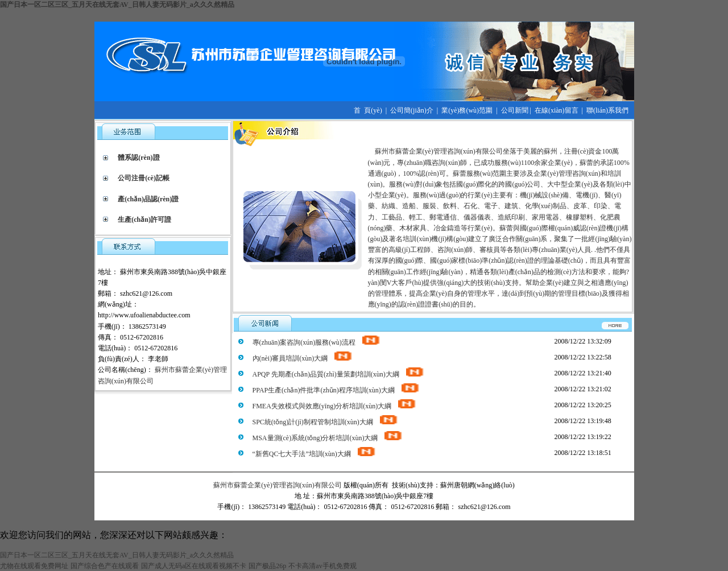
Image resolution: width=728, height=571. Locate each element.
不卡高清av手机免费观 (322, 566)
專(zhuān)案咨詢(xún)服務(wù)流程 (317, 342)
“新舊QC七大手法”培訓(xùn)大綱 (315, 454)
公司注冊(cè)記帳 (144, 178)
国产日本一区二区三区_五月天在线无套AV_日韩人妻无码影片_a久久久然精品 (117, 5)
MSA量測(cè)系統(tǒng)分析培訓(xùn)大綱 (328, 438)
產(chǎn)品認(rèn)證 (148, 199)
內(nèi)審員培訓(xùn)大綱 (303, 358)
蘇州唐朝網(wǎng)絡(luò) (477, 485)
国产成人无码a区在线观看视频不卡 (194, 566)
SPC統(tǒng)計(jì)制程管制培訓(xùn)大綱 (326, 422)
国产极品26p (267, 566)
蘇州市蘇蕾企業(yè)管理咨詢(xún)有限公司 (277, 485)
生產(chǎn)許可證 (144, 220)
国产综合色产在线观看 (105, 566)
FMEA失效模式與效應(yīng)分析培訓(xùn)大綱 (335, 406)
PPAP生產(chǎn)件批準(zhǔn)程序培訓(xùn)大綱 (336, 390)
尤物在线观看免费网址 (34, 566)
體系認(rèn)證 (138, 158)
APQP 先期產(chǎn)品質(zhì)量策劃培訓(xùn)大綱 (339, 374)
